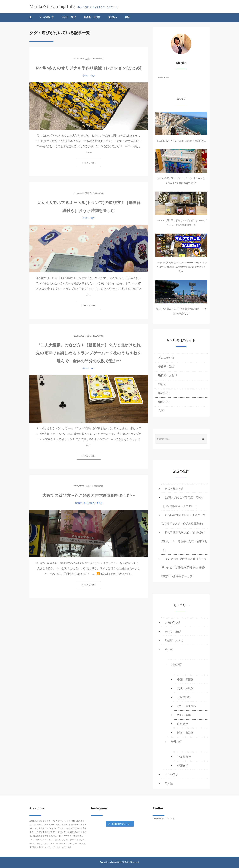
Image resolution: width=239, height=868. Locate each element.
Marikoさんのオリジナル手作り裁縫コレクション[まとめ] (89, 68)
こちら (69, 847)
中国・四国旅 (185, 680)
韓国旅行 (183, 766)
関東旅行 (183, 724)
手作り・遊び (69, 17)
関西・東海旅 (96, 503)
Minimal (113, 862)
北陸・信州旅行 (187, 706)
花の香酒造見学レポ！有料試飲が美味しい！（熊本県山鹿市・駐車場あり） (184, 541)
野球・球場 (184, 715)
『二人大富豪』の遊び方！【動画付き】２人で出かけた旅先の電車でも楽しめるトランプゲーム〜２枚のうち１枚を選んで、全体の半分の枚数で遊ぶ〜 (89, 353)
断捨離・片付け (92, 17)
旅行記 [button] (113, 17)
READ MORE (89, 163)
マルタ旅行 (184, 757)
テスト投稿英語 (174, 489)
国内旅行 (79, 503)
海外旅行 (164, 402)
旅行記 (87, 503)
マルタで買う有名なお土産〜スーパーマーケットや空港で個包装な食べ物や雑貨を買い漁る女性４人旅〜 (181, 267)
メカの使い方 (47, 17)
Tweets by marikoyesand (163, 819)
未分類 (169, 783)
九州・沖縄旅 (185, 688)
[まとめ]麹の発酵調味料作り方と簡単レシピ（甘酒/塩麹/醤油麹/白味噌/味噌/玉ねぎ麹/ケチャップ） (184, 568)
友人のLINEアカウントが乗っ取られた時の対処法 (181, 141)
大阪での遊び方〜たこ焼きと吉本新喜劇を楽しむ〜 (89, 495)
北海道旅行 (184, 697)
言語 (127, 17)
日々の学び (171, 774)
